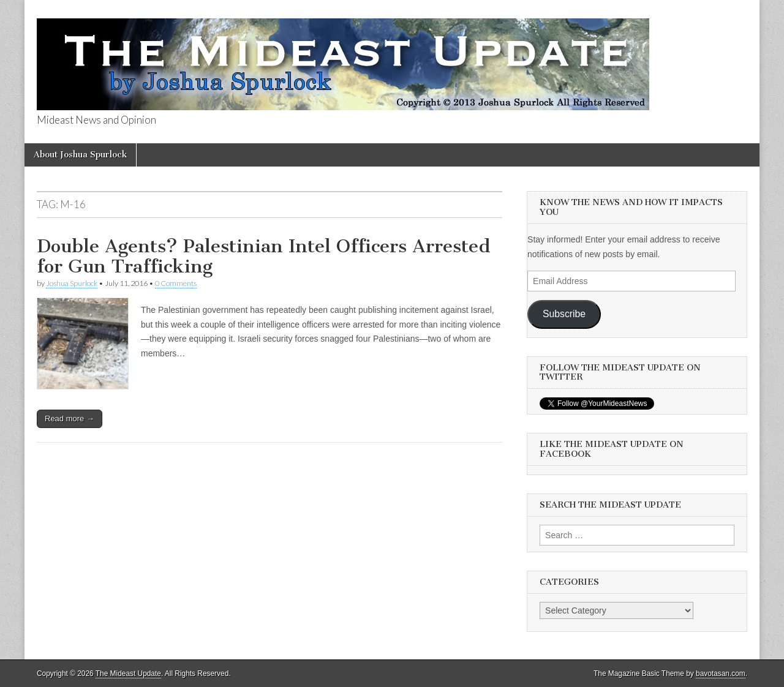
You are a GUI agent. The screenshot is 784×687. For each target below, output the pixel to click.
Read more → (70, 419)
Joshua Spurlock (72, 283)
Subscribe (564, 314)
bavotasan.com (721, 674)
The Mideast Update (128, 674)
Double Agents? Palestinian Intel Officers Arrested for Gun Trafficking (264, 257)
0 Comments (176, 283)
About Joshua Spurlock (80, 155)
